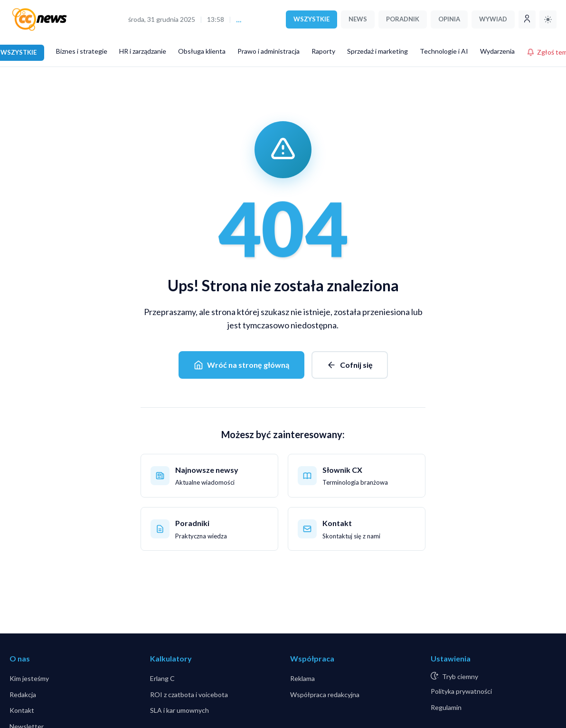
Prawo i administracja (269, 51)
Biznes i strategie (82, 51)
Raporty (323, 51)
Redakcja (23, 694)
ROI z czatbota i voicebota (189, 694)
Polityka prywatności (461, 691)
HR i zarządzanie (143, 51)
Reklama (302, 678)
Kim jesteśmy (29, 678)
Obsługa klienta (202, 51)
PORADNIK (403, 19)
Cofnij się (350, 365)
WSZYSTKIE (311, 19)
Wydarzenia (497, 51)
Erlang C (162, 678)
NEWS (358, 19)
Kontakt (22, 710)
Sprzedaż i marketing (377, 51)
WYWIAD (493, 19)
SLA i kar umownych (179, 710)
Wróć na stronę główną (241, 365)
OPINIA (449, 19)
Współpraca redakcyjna (325, 694)
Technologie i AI (444, 51)
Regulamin (446, 707)
